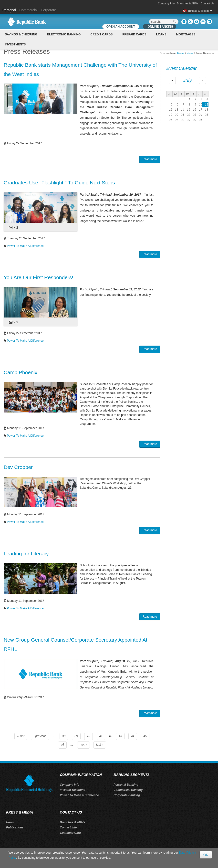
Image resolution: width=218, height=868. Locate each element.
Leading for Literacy (26, 554)
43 (120, 736)
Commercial (28, 10)
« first (21, 736)
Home (181, 53)
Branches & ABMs (188, 3)
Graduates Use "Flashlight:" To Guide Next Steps (59, 183)
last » (100, 745)
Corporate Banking (127, 795)
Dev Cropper (18, 467)
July (187, 80)
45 (145, 736)
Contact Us (208, 3)
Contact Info (68, 827)
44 (133, 736)
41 (101, 736)
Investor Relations (73, 790)
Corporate (48, 10)
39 (76, 736)
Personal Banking (126, 785)
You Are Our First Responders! (38, 277)
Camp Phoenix (21, 372)
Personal (10, 10)
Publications (15, 827)
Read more (150, 159)
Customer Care (70, 833)
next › (83, 745)
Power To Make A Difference (25, 246)
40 (88, 736)
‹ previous (40, 736)
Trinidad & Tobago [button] (200, 11)
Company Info (166, 3)
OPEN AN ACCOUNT (121, 27)
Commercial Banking (128, 790)
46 (62, 745)
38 (64, 736)
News (190, 53)
